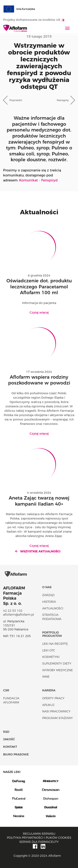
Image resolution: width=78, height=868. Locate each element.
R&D (6, 732)
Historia (49, 602)
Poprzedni (16, 100)
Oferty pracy (53, 698)
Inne (46, 677)
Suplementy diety (57, 663)
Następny (63, 100)
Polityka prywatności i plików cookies (39, 838)
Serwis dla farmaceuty (39, 842)
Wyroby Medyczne (58, 670)
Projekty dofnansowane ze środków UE (34, 20)
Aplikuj (48, 705)
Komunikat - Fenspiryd (38, 180)
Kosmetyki (51, 657)
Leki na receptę (55, 644)
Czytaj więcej (39, 312)
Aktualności (53, 608)
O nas (47, 587)
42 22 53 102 (13, 611)
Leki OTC (49, 650)
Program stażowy (58, 718)
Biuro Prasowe (16, 754)
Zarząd (48, 595)
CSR (6, 690)
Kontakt (10, 747)
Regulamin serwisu (39, 834)
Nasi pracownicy (56, 711)
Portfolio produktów (52, 634)
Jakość (9, 739)
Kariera (49, 690)
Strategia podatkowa (52, 617)
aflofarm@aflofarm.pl (19, 615)
